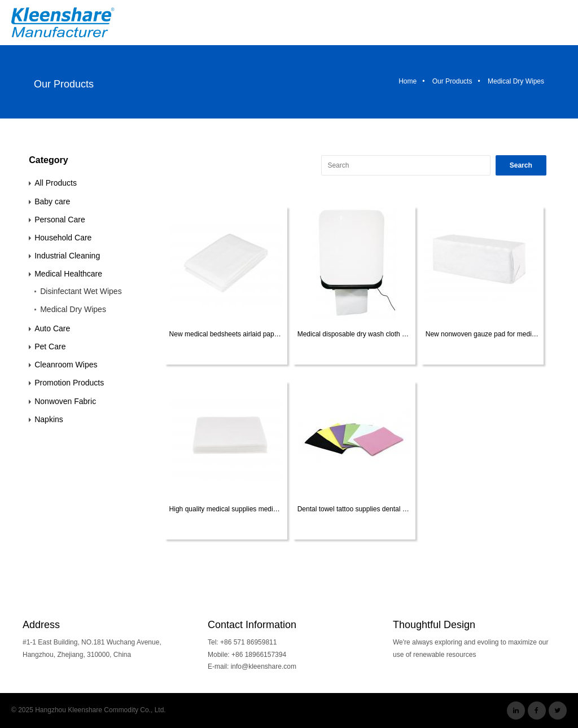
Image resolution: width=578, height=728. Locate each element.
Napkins (49, 419)
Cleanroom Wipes (66, 365)
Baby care (52, 201)
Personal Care (60, 220)
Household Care (63, 238)
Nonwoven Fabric (65, 401)
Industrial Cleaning (67, 256)
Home (408, 81)
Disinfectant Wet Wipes (81, 291)
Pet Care (50, 347)
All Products (56, 183)
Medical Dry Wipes (73, 309)
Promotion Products (69, 383)
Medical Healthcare (68, 274)
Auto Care (52, 328)
